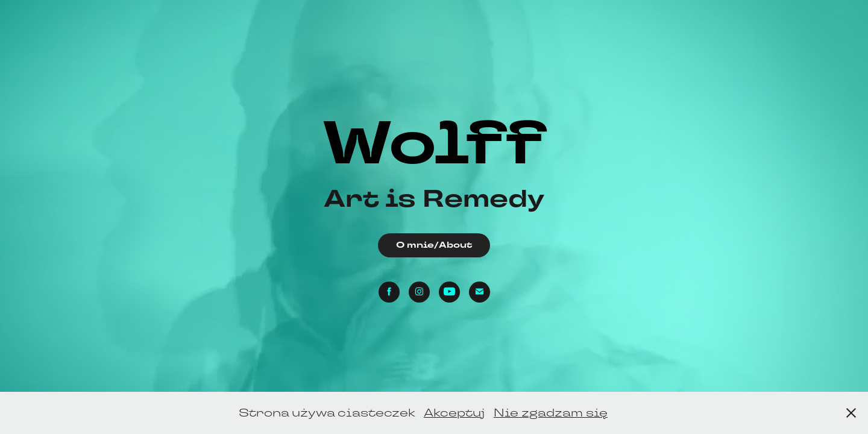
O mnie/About (434, 245)
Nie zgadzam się (551, 413)
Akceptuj (454, 413)
